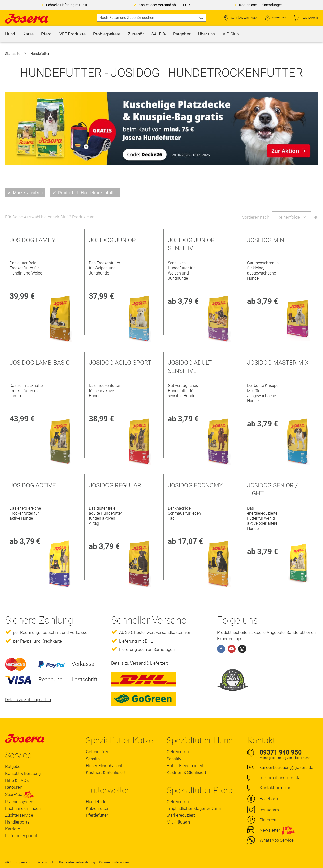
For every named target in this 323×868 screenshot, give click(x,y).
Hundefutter (97, 802)
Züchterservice (19, 815)
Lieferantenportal (21, 836)
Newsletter (270, 830)
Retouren (14, 787)
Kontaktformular (275, 788)
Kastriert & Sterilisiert (106, 772)
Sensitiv (93, 759)
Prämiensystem (20, 802)
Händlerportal (18, 822)
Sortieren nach (256, 217)
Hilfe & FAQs (17, 780)
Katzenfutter (97, 808)
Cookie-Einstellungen (114, 862)
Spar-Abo (19, 794)
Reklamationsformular (281, 778)
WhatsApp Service (277, 840)
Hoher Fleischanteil (104, 766)
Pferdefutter (97, 815)
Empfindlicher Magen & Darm (194, 808)
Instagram (269, 810)
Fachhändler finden (244, 18)
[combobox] (152, 18)
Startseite (13, 54)
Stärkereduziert (181, 815)
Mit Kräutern (178, 822)
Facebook (269, 799)
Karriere (13, 829)
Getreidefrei (97, 752)
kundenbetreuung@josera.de (286, 767)
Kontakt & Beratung (23, 773)
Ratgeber (14, 766)
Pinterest (268, 820)
